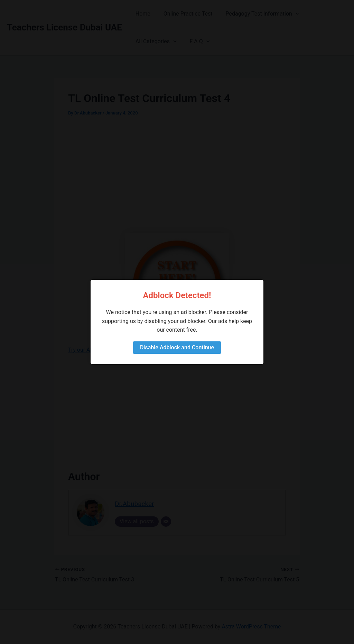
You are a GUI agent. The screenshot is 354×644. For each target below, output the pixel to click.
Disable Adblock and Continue (177, 347)
